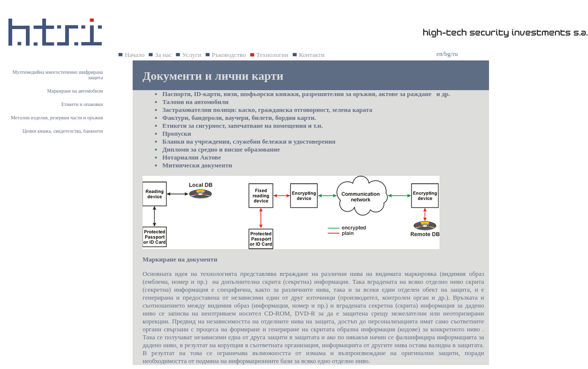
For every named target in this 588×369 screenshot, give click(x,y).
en (440, 54)
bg (448, 54)
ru (455, 54)
